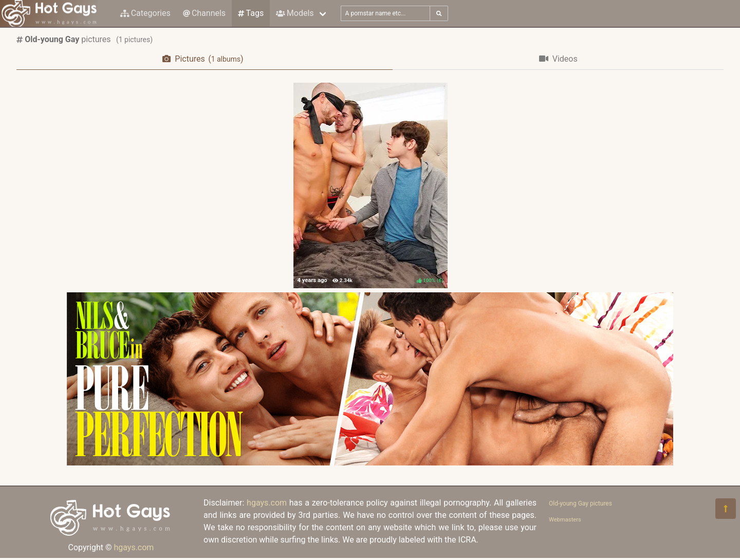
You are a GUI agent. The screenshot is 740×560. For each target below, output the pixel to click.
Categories (145, 13)
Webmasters (565, 520)
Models (295, 13)
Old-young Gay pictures (580, 503)
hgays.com (134, 547)
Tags (251, 13)
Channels (204, 13)
